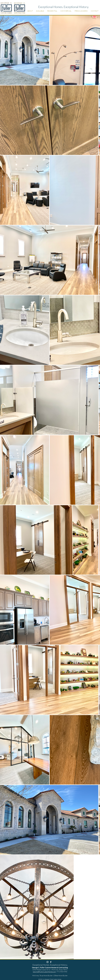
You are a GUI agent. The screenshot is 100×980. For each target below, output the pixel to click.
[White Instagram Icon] (47, 962)
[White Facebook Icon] (51, 962)
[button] (30, 11)
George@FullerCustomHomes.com (44, 972)
